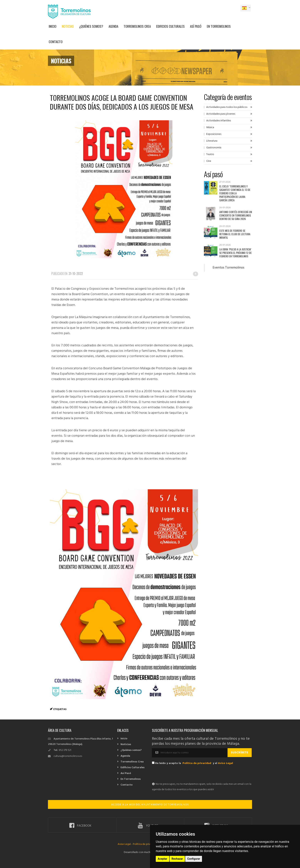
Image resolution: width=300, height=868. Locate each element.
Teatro (210, 154)
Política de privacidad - (146, 844)
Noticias (68, 26)
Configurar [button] (194, 859)
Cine (209, 161)
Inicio (53, 26)
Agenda (113, 26)
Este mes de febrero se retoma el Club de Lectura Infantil (235, 234)
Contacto (56, 42)
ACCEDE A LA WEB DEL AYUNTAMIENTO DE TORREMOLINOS (150, 805)
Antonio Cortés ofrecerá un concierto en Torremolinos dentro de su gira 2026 (236, 215)
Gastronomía (214, 148)
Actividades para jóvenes (221, 114)
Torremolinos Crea (137, 26)
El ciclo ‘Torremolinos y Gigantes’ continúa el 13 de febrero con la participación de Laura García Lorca (235, 193)
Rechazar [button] (177, 859)
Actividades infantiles (219, 121)
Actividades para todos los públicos (227, 107)
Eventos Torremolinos (228, 268)
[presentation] (181, 774)
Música (210, 127)
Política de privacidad (197, 763)
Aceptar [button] (163, 859)
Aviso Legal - (125, 844)
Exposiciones (214, 134)
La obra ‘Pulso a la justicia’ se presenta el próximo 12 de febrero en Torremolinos (235, 253)
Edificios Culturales (170, 26)
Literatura (212, 141)
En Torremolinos (219, 26)
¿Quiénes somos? (91, 26)
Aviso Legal (225, 763)
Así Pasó (196, 26)
